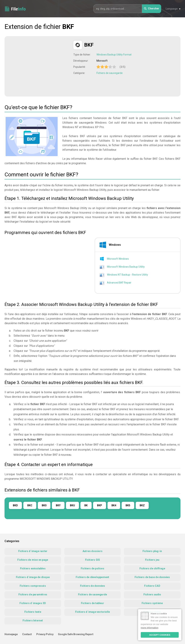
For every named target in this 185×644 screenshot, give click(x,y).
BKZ (142, 505)
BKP (100, 505)
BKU (72, 505)
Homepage (11, 634)
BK (86, 505)
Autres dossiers (92, 551)
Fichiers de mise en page (33, 560)
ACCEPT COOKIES (160, 635)
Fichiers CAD (152, 586)
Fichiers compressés (33, 586)
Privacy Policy (45, 634)
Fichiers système (152, 603)
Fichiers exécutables (33, 568)
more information (150, 628)
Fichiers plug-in (152, 551)
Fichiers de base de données (152, 577)
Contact (27, 634)
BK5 (128, 505)
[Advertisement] (39, 66)
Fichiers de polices (92, 568)
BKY (58, 505)
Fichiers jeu (152, 560)
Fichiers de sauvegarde (110, 73)
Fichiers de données (93, 586)
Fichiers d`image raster (33, 551)
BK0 (44, 505)
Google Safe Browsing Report (76, 634)
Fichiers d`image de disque (33, 577)
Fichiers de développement (92, 577)
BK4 (114, 505)
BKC (30, 505)
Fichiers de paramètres (33, 594)
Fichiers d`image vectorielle (93, 612)
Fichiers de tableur (92, 603)
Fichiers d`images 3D (33, 603)
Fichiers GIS (92, 560)
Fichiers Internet (33, 621)
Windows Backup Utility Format (114, 55)
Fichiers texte (33, 612)
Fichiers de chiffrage (152, 568)
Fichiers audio (152, 594)
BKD (15, 505)
